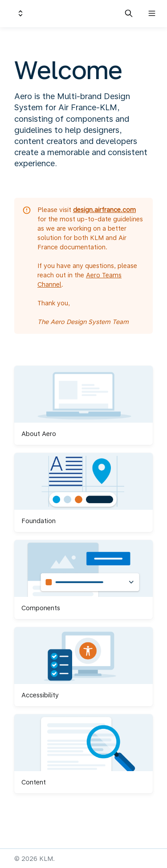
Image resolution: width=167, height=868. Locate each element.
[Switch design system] (20, 13)
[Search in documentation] (129, 13)
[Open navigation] (152, 13)
